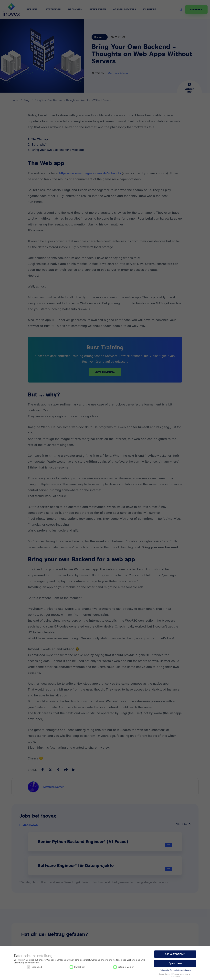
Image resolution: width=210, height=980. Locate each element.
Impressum (175, 976)
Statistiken (77, 967)
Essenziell (34, 967)
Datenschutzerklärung (181, 974)
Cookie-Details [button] (165, 974)
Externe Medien (124, 967)
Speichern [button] (175, 963)
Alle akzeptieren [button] (175, 954)
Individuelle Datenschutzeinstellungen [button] (175, 970)
